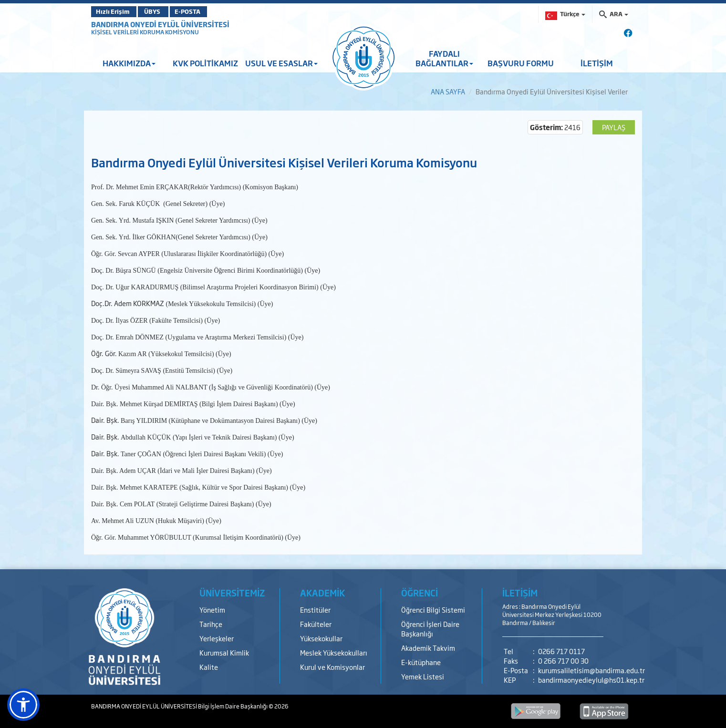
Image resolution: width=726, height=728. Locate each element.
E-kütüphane (421, 662)
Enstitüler (315, 610)
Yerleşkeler (217, 638)
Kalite (209, 667)
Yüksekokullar (321, 638)
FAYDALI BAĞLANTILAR (444, 58)
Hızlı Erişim (115, 11)
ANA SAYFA (448, 91)
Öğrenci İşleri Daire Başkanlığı (430, 629)
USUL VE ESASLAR (281, 63)
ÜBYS (161, 11)
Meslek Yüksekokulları (334, 652)
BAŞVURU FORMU (521, 63)
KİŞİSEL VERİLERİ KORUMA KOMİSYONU (145, 32)
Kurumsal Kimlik (224, 652)
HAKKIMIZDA (129, 63)
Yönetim (212, 610)
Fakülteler (316, 624)
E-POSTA (206, 11)
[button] (23, 705)
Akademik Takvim (428, 648)
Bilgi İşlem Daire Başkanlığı (233, 706)
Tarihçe (211, 624)
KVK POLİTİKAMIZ (205, 63)
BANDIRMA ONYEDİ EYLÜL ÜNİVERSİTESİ (160, 24)
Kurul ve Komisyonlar (332, 667)
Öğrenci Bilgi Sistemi (433, 610)
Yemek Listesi (423, 676)
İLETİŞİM (597, 63)
